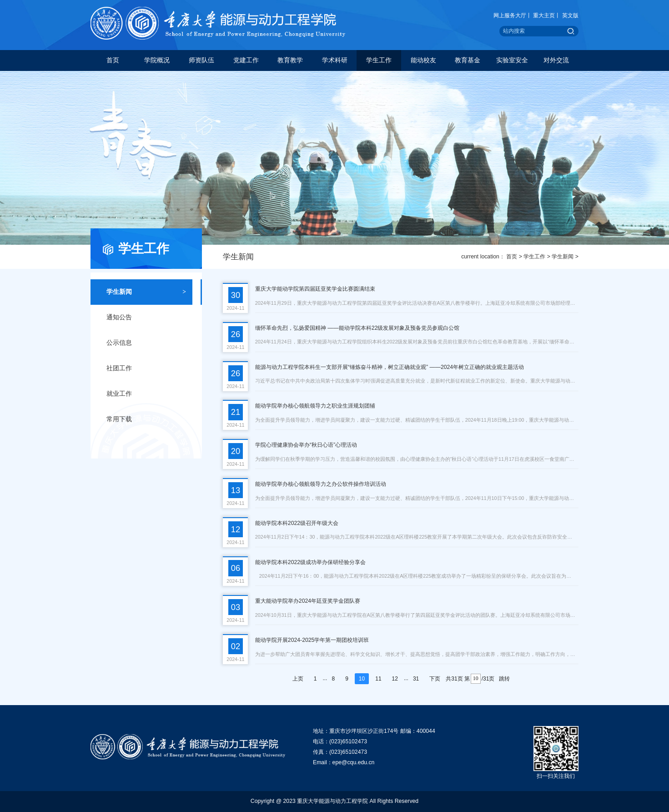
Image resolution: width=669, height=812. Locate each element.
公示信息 (146, 343)
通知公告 (146, 318)
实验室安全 (512, 60)
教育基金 (468, 60)
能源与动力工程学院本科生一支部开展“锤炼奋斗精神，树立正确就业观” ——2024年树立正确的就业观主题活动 (390, 367)
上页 (298, 679)
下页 (435, 679)
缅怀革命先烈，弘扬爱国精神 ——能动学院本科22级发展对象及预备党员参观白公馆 (357, 328)
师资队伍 (201, 60)
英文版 (570, 15)
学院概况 (157, 60)
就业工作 (146, 394)
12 (395, 679)
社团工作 (146, 368)
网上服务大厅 (510, 15)
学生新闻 (563, 257)
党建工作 (246, 60)
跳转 (504, 679)
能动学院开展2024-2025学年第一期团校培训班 (312, 640)
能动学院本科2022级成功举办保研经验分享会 (310, 562)
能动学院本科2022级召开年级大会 (297, 523)
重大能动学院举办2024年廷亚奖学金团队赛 (308, 601)
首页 (113, 60)
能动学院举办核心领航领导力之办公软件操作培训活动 (321, 484)
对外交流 (556, 60)
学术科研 (335, 60)
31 (416, 679)
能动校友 (423, 60)
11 (378, 679)
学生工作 (379, 60)
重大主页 (544, 15)
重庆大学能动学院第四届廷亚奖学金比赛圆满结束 (315, 289)
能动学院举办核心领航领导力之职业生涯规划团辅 (315, 406)
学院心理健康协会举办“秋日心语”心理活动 (306, 445)
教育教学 (290, 60)
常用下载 (146, 419)
